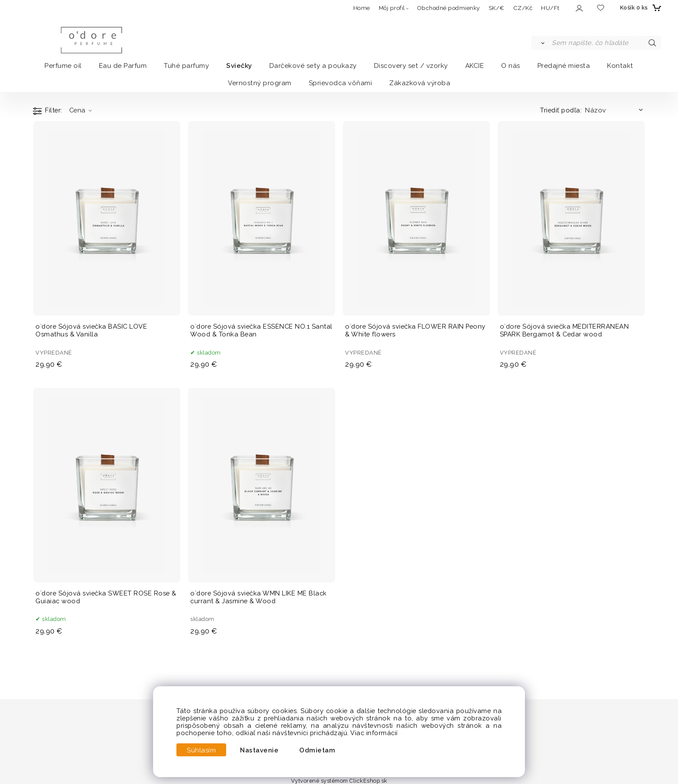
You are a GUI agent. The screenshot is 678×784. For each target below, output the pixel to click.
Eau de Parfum (123, 66)
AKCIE (475, 66)
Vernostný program (260, 83)
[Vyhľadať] (541, 43)
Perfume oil (63, 66)
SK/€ (497, 8)
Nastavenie (259, 750)
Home (362, 8)
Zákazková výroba (420, 83)
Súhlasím (201, 750)
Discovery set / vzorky (411, 66)
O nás (511, 66)
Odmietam (317, 750)
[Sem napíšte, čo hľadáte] (606, 43)
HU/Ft (550, 8)
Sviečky (239, 66)
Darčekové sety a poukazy (313, 66)
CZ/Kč (523, 8)
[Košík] (640, 8)
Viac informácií (374, 733)
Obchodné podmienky (448, 8)
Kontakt (620, 66)
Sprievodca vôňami (341, 83)
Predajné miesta (564, 66)
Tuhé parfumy (186, 66)
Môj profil (392, 8)
